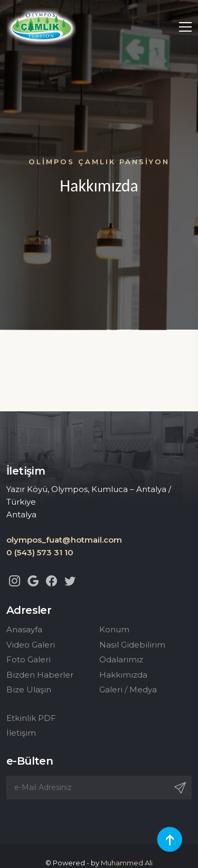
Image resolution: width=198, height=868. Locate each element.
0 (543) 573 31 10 (40, 552)
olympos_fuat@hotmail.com (64, 540)
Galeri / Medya (128, 689)
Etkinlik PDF (31, 718)
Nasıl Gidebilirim (132, 645)
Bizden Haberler (40, 675)
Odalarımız (121, 659)
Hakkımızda (123, 675)
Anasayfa (24, 629)
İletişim (21, 733)
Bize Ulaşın (29, 689)
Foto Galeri (29, 659)
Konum (114, 629)
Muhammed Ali (127, 863)
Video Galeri (31, 645)
